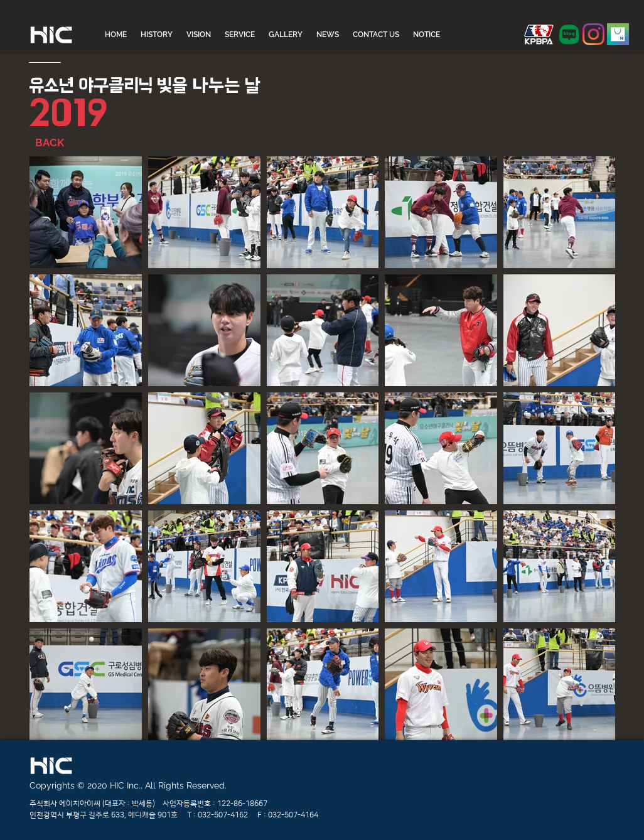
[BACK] (65, 143)
